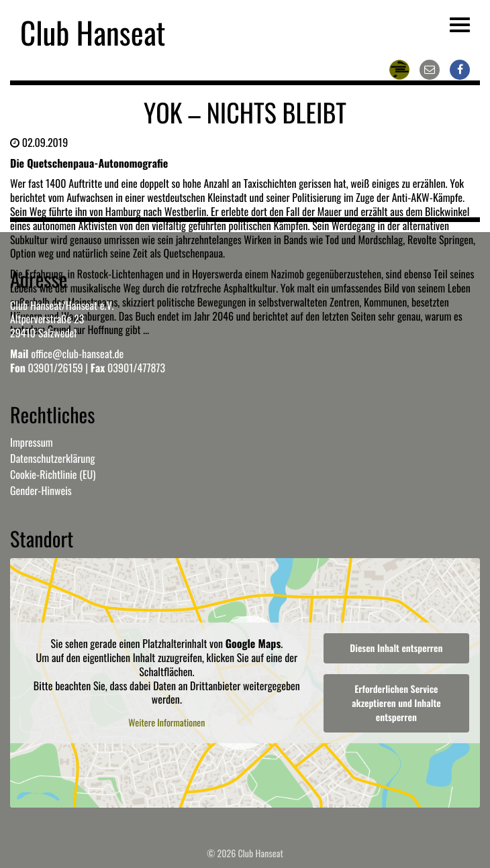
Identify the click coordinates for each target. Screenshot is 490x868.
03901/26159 (55, 368)
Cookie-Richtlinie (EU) (53, 474)
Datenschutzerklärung (52, 458)
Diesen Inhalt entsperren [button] (396, 648)
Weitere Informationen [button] (166, 724)
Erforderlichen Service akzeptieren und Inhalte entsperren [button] (396, 703)
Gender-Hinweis (41, 490)
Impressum (32, 442)
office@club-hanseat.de (77, 354)
